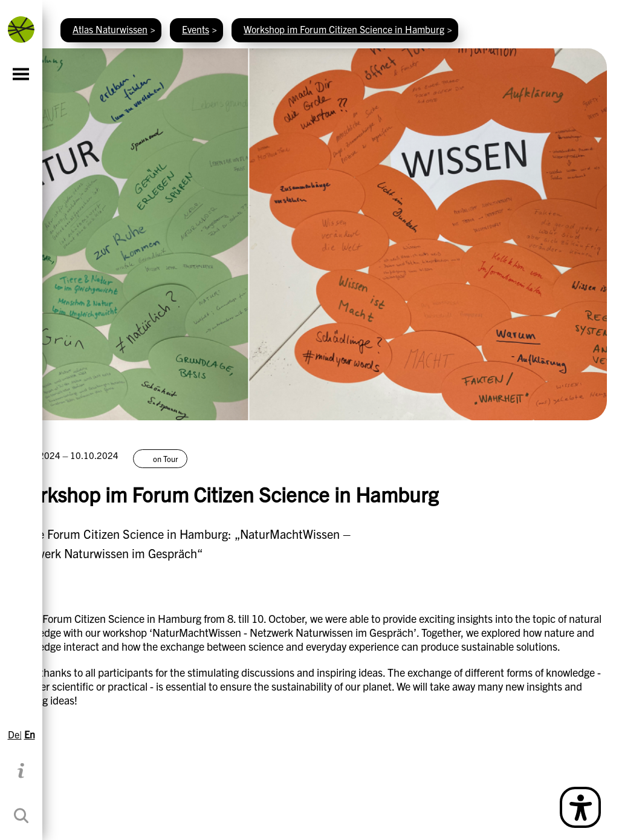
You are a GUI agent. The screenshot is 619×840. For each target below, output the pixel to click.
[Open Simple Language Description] (580, 807)
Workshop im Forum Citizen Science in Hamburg (344, 29)
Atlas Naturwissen (110, 29)
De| (15, 734)
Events (196, 29)
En (30, 734)
